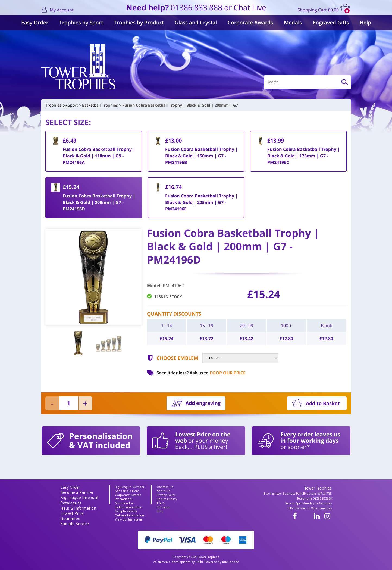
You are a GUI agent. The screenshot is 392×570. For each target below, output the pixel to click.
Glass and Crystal (196, 23)
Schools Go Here (127, 491)
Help (365, 23)
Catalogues (71, 503)
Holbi (199, 562)
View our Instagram (129, 520)
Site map (163, 507)
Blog (160, 511)
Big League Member (130, 487)
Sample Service (75, 524)
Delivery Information (129, 515)
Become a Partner (77, 492)
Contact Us (165, 487)
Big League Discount (79, 498)
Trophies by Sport (81, 23)
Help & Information (78, 508)
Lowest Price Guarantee (72, 516)
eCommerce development (172, 562)
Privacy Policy (166, 495)
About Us (163, 491)
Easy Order (35, 23)
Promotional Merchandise (124, 501)
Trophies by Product (139, 23)
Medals (293, 23)
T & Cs (161, 503)
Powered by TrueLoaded (222, 562)
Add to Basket (323, 403)
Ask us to (218, 373)
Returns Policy (167, 499)
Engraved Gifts (331, 23)
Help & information (128, 507)
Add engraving (203, 403)
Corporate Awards (250, 23)
